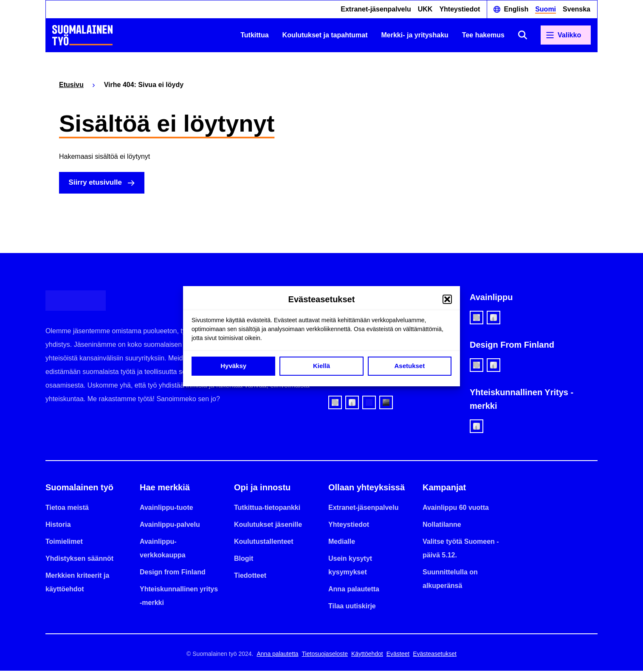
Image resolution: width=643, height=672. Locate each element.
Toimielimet (64, 543)
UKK (425, 9)
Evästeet (398, 655)
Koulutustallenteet (264, 543)
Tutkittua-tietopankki (267, 509)
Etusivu (71, 85)
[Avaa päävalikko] (566, 35)
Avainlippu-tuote (166, 509)
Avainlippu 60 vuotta (456, 509)
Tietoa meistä (67, 509)
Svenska (577, 9)
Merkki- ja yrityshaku (415, 35)
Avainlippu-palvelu (170, 526)
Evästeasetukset (435, 655)
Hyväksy (233, 366)
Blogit (244, 560)
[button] (447, 299)
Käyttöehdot (367, 655)
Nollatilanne (442, 526)
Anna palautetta (354, 590)
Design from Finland (173, 573)
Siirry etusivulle (99, 183)
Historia (58, 526)
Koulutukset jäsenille (268, 526)
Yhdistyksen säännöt (79, 560)
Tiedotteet (250, 577)
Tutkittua (254, 35)
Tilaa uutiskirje (352, 607)
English (516, 9)
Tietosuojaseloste (325, 655)
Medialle (342, 543)
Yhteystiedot (460, 9)
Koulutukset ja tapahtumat (325, 35)
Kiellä (321, 366)
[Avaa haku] (523, 35)
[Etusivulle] (82, 35)
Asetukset (409, 366)
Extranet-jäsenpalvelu (376, 9)
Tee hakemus (483, 35)
